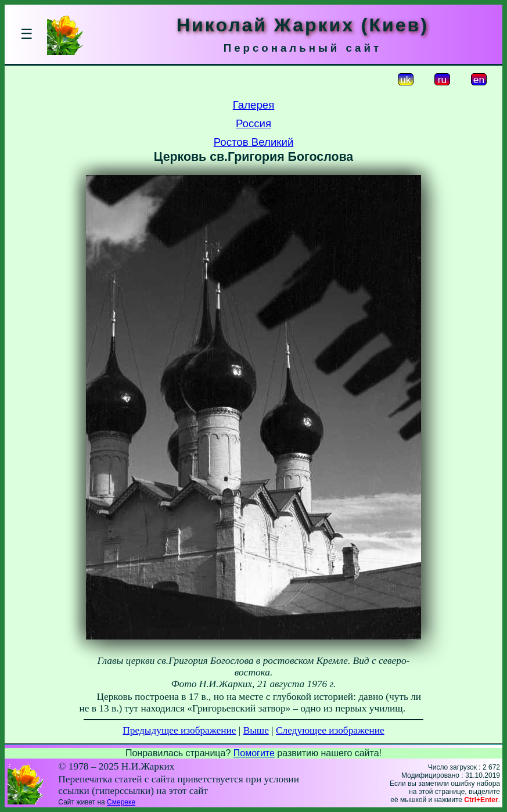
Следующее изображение (330, 730)
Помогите (254, 753)
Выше (256, 730)
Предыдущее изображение (179, 730)
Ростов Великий (254, 142)
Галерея (254, 105)
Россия (254, 123)
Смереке (121, 802)
